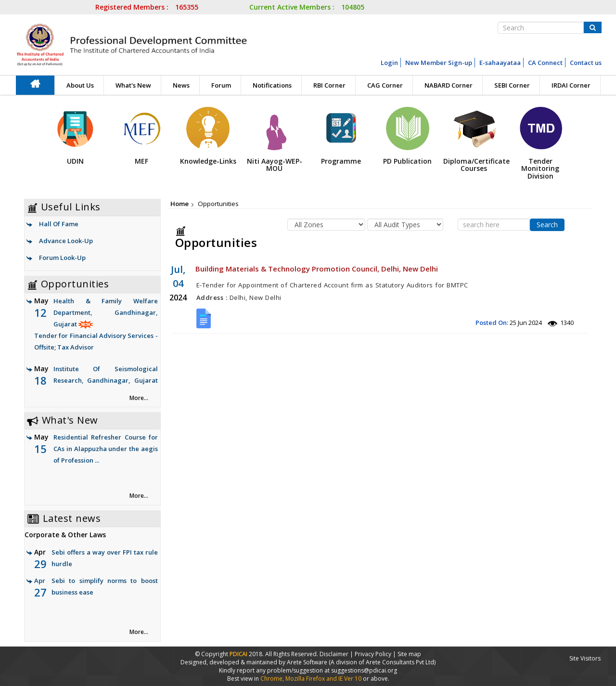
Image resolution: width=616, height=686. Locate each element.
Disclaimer (334, 654)
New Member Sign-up (439, 63)
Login (389, 63)
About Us (80, 85)
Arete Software (308, 662)
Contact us (586, 63)
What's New (133, 85)
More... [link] (139, 398)
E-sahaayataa (500, 63)
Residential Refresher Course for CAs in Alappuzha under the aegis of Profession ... (106, 449)
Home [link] (180, 204)
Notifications (272, 85)
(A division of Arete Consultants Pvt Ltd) (382, 662)
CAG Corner (385, 85)
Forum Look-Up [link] (62, 258)
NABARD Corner (449, 85)
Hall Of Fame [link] (59, 224)
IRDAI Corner (571, 85)
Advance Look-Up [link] (66, 241)
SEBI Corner (512, 85)
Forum (221, 85)
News (181, 85)
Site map (409, 654)
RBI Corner (329, 85)
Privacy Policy (373, 654)
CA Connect (545, 63)
